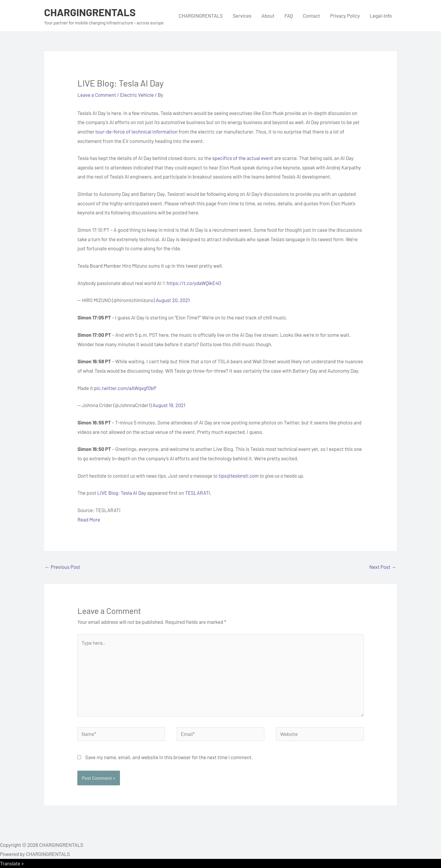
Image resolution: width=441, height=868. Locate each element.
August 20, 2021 (173, 300)
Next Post (383, 567)
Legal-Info (381, 16)
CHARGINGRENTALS (90, 12)
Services (242, 16)
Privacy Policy (345, 16)
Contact (311, 16)
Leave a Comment (97, 95)
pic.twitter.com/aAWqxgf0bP (125, 388)
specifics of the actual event (243, 158)
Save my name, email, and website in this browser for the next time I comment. (169, 757)
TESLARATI (197, 493)
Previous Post (62, 567)
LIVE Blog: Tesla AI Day (122, 493)
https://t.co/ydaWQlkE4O (194, 283)
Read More (89, 519)
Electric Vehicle (137, 95)
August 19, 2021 (169, 405)
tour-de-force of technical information (136, 131)
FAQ (289, 16)
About (268, 16)
